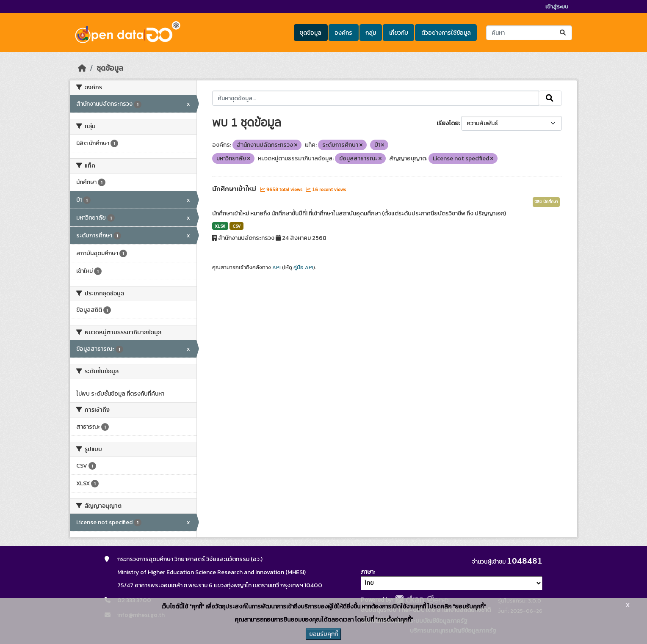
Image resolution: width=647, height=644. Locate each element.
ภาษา (367, 572)
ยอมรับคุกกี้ (323, 634)
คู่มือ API (303, 267)
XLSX (220, 226)
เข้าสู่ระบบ (557, 7)
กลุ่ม (371, 33)
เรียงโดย (448, 123)
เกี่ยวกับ (399, 33)
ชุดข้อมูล (311, 33)
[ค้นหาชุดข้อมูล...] (529, 33)
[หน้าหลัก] (82, 68)
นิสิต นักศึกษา (546, 202)
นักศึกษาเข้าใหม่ (235, 189)
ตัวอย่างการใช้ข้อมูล (446, 33)
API (276, 267)
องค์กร (343, 33)
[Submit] (563, 33)
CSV (236, 226)
